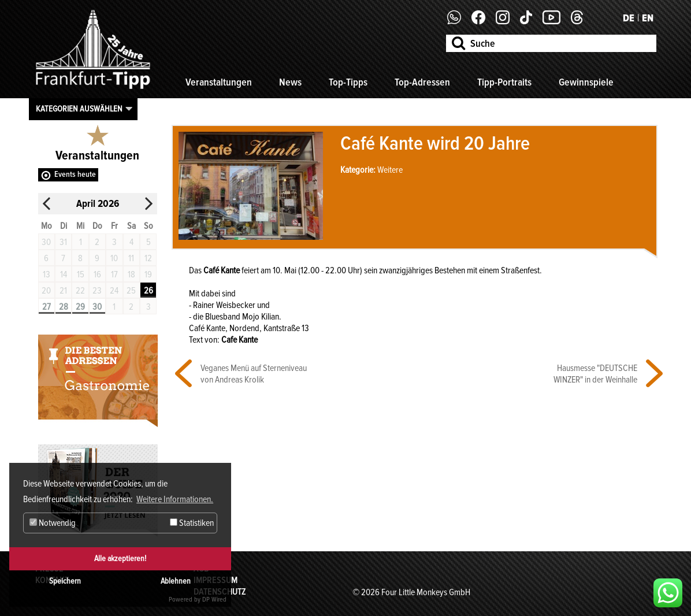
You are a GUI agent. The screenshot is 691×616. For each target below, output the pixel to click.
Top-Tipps (348, 82)
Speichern (65, 581)
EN (648, 18)
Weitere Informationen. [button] (175, 499)
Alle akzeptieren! (120, 559)
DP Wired (214, 600)
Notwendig (53, 523)
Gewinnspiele (586, 82)
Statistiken (192, 523)
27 (47, 307)
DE (629, 18)
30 (97, 307)
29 (80, 307)
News (290, 82)
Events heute (75, 174)
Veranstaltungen (219, 82)
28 (64, 307)
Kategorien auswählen (79, 109)
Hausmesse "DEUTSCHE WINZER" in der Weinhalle (595, 374)
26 (148, 291)
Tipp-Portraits (504, 82)
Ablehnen (176, 581)
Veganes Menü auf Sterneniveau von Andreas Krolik (254, 374)
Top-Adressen (422, 82)
